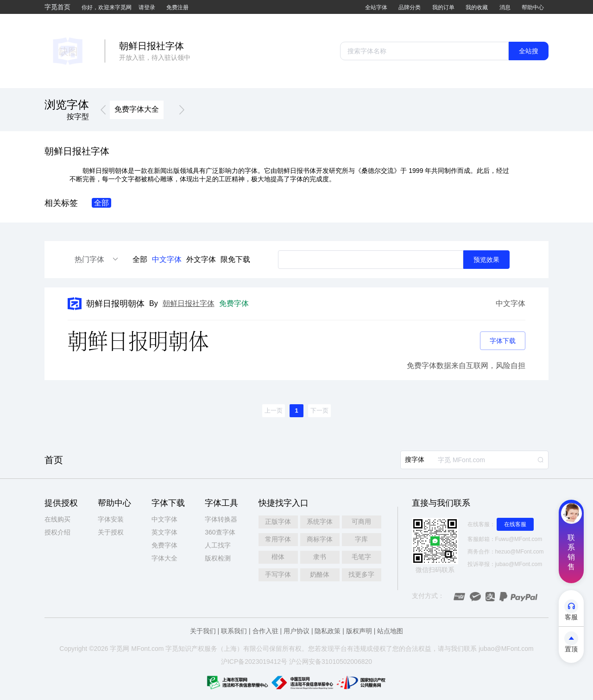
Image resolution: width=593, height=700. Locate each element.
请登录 (147, 7)
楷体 (278, 557)
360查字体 (220, 532)
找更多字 (361, 574)
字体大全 (164, 558)
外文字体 (201, 259)
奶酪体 (320, 574)
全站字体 (376, 7)
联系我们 (234, 631)
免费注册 (177, 7)
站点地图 (390, 631)
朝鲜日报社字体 (189, 303)
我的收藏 (477, 7)
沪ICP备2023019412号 (254, 662)
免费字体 (164, 545)
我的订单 (443, 7)
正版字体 (278, 522)
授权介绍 (57, 532)
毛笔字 (361, 557)
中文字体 (167, 259)
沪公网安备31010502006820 (331, 662)
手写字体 (278, 574)
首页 (54, 460)
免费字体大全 (137, 109)
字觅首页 (57, 7)
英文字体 (164, 532)
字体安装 (111, 519)
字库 (361, 539)
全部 (140, 259)
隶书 (320, 557)
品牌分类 (410, 7)
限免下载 (235, 259)
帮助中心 (533, 7)
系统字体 (320, 522)
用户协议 (296, 631)
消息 (505, 7)
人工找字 (218, 545)
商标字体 (320, 539)
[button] (104, 110)
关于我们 (203, 631)
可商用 (361, 522)
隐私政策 (328, 631)
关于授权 (111, 532)
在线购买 (57, 519)
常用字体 (278, 539)
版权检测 (218, 558)
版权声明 (359, 631)
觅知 (178, 649)
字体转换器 (221, 519)
